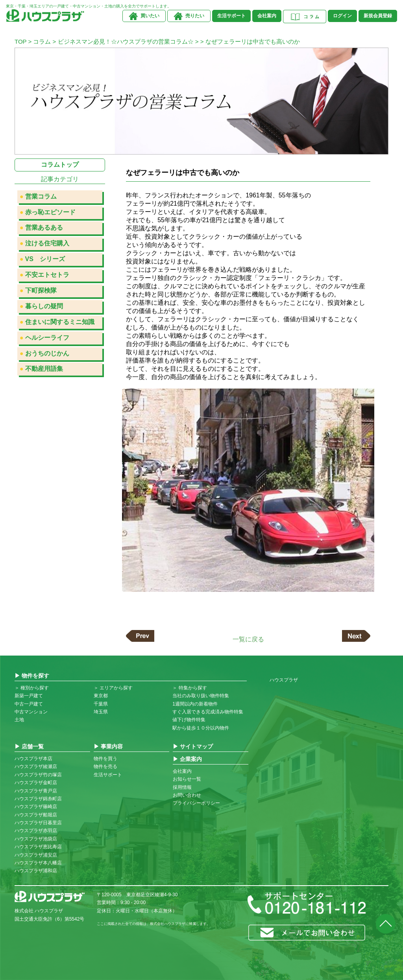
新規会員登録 (378, 16)
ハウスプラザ (284, 680)
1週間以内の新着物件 (195, 704)
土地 (19, 720)
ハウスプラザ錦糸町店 (38, 799)
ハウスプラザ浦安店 (36, 855)
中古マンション (31, 712)
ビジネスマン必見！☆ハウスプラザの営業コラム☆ (126, 41)
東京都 (101, 696)
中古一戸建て (29, 704)
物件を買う (105, 759)
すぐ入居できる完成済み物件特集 (208, 712)
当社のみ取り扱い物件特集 (201, 696)
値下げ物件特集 (189, 720)
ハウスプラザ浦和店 (36, 871)
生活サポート (231, 16)
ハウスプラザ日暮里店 (38, 823)
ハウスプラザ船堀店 (36, 815)
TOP (20, 41)
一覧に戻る (248, 639)
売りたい (195, 16)
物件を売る (105, 766)
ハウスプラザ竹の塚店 (38, 775)
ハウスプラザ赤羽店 (36, 831)
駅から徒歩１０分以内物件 (201, 728)
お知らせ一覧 (187, 779)
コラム (42, 41)
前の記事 (140, 636)
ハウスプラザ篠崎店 (36, 807)
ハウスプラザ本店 (33, 759)
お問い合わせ (187, 795)
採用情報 (182, 787)
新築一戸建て (29, 696)
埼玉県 (101, 712)
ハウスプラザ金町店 (36, 783)
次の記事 (356, 636)
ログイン (342, 16)
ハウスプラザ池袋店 (36, 839)
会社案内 (267, 16)
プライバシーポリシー (196, 803)
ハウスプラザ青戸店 (36, 791)
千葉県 (101, 704)
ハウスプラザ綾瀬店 (36, 766)
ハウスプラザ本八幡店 (38, 863)
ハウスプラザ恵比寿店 (38, 847)
